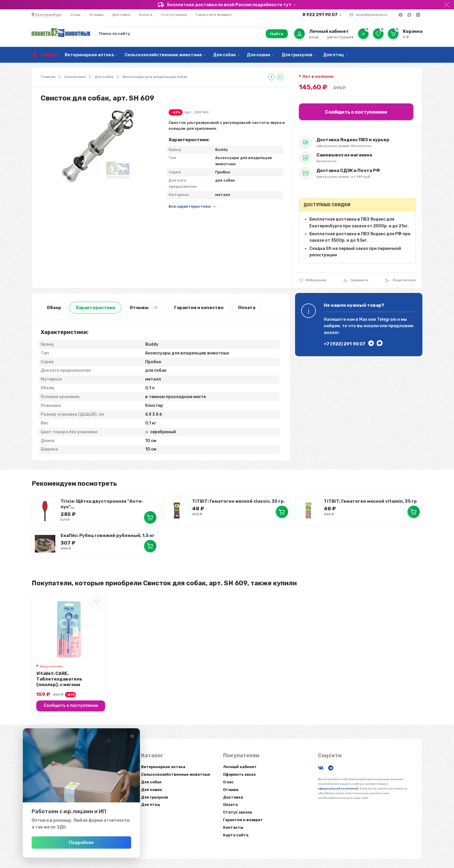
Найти (277, 34)
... (242, 15)
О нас (76, 15)
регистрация (340, 37)
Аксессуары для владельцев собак (155, 77)
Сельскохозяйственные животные (163, 55)
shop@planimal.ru (371, 15)
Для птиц (334, 55)
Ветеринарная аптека (89, 55)
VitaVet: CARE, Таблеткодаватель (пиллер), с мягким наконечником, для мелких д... (68, 685)
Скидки (49, 55)
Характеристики (96, 308)
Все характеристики (190, 206)
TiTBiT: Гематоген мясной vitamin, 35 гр (370, 501)
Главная (48, 77)
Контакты (233, 827)
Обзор (54, 308)
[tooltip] (271, 77)
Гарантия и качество (199, 308)
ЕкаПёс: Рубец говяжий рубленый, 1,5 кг (108, 536)
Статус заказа (174, 15)
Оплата (145, 15)
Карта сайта (236, 835)
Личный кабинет (240, 767)
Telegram (387, 319)
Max (363, 319)
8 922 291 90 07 (320, 15)
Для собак (225, 55)
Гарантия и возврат (214, 15)
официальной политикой (338, 789)
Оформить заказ (239, 774)
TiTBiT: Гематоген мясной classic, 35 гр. (238, 501)
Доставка (121, 15)
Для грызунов (297, 55)
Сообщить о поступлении (356, 112)
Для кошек (259, 55)
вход (314, 37)
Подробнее (81, 843)
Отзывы (96, 15)
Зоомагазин (75, 77)
